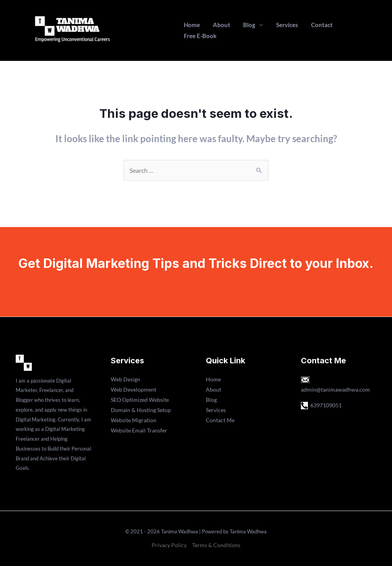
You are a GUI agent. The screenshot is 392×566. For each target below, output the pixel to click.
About (221, 30)
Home (194, 30)
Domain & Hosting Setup (141, 410)
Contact (313, 30)
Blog (246, 30)
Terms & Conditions (216, 545)
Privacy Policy (169, 545)
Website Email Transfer (139, 430)
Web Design (125, 379)
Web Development (134, 389)
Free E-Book (351, 30)
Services (281, 30)
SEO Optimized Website (140, 400)
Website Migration (134, 420)
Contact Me (220, 420)
